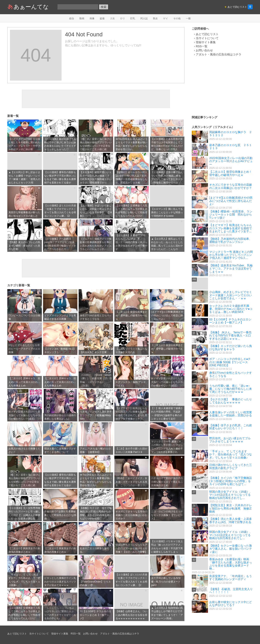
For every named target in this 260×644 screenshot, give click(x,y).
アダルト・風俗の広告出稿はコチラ (219, 54)
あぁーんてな (28, 7)
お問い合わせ (204, 50)
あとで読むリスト (207, 34)
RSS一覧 (202, 46)
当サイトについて (207, 38)
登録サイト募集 (206, 42)
